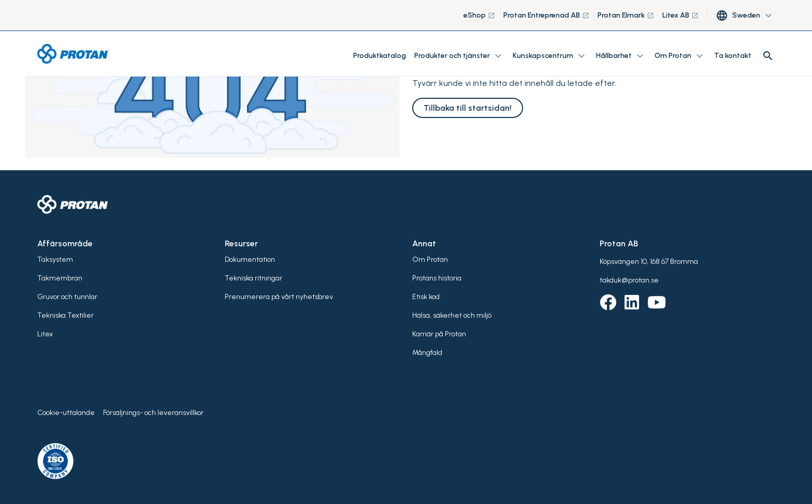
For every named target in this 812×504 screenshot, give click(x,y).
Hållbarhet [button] (621, 56)
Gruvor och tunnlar (67, 297)
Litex (45, 334)
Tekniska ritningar (253, 278)
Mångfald (427, 353)
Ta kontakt (733, 56)
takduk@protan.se (629, 280)
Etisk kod (426, 297)
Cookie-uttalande (66, 413)
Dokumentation (250, 260)
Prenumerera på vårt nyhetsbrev (279, 297)
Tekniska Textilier (66, 315)
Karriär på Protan (439, 334)
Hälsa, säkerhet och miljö (452, 315)
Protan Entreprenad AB (546, 15)
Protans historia (437, 278)
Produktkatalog (380, 56)
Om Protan (430, 260)
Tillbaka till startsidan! (468, 108)
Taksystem (55, 260)
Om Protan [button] (680, 56)
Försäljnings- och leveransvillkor (153, 413)
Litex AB (680, 15)
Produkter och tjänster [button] (459, 56)
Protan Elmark (626, 15)
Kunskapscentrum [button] (550, 56)
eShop (479, 15)
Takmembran (60, 278)
